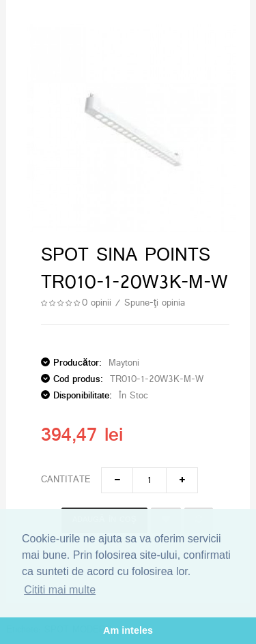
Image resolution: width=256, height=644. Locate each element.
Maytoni (124, 363)
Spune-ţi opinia (155, 303)
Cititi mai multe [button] (60, 590)
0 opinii (97, 303)
